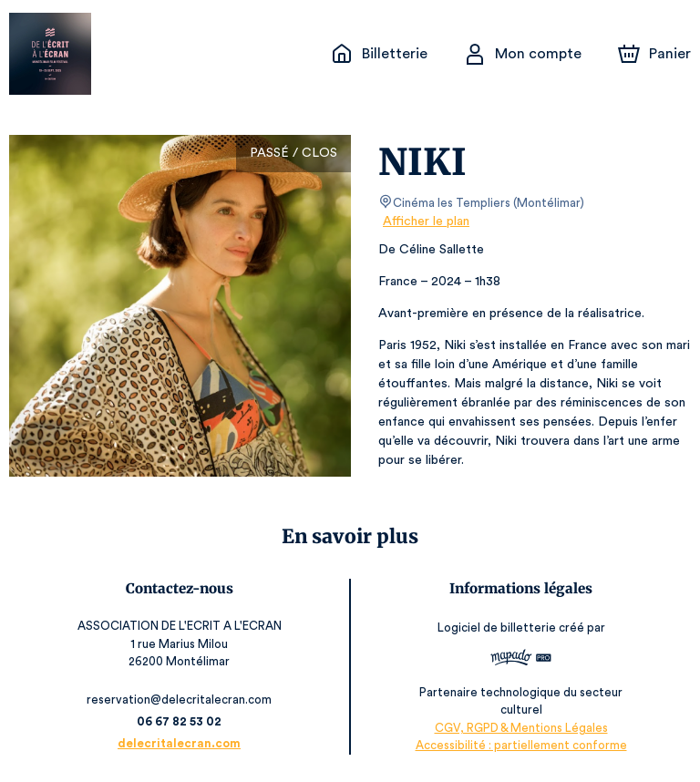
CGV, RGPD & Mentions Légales (521, 728)
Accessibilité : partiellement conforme (521, 745)
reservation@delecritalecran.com (179, 700)
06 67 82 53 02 (179, 721)
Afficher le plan (425, 221)
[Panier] (654, 54)
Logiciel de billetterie (498, 628)
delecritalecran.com (179, 743)
